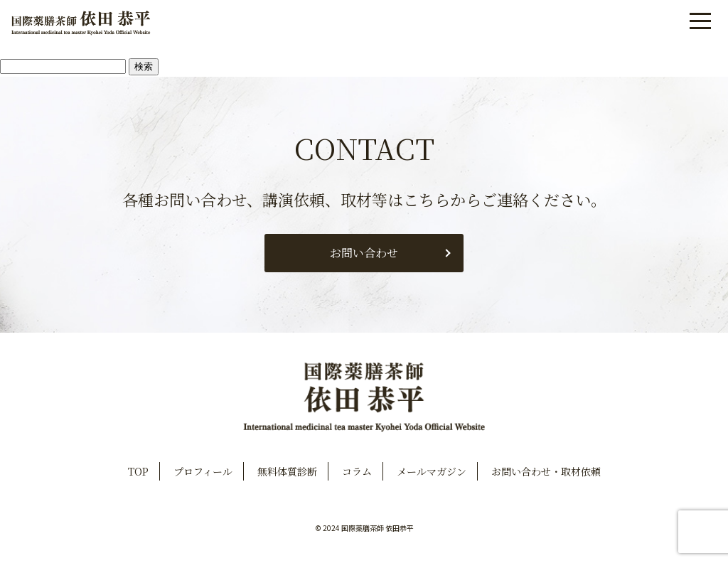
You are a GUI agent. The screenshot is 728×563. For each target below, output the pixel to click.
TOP (138, 471)
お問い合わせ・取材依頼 (546, 471)
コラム (357, 471)
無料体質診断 (287, 471)
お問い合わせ (364, 253)
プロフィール (203, 471)
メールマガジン (432, 471)
